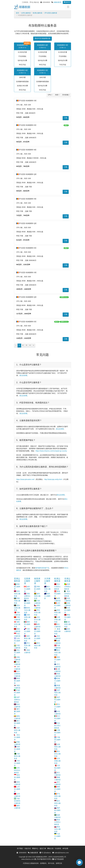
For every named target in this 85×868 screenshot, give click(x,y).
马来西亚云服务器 (17, 730)
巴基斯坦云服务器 (17, 756)
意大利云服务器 (57, 718)
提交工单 (43, 848)
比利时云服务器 (57, 605)
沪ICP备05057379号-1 (44, 859)
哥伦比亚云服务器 (37, 612)
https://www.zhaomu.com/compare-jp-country (51, 451)
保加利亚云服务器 (57, 612)
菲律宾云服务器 (17, 749)
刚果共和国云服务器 (67, 587)
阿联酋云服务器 (17, 587)
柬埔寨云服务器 (17, 681)
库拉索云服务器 (27, 603)
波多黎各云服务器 (27, 638)
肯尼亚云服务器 (67, 610)
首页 (17, 13)
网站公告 (50, 848)
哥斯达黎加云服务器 (27, 596)
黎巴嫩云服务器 (17, 711)
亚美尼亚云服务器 (17, 594)
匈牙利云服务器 (57, 700)
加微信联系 (57, 2)
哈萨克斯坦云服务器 (17, 700)
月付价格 (65, 95)
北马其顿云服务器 (57, 761)
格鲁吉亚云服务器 (17, 624)
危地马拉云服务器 (27, 610)
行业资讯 (58, 848)
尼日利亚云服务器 (67, 624)
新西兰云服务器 (47, 596)
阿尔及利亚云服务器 (67, 594)
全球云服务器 (26, 13)
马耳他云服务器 (57, 768)
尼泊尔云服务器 (17, 737)
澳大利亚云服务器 (47, 589)
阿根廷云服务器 (37, 589)
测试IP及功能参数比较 (42, 38)
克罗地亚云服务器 (57, 693)
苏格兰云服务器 (57, 681)
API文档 (65, 848)
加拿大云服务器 (27, 589)
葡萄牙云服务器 (57, 789)
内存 (57, 95)
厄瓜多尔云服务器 (37, 620)
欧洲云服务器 (38, 13)
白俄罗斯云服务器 (57, 620)
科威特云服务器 (17, 693)
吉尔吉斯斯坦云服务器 (17, 674)
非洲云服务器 (67, 580)
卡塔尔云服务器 (17, 763)
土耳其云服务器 (17, 789)
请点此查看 (23, 375)
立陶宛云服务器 (57, 733)
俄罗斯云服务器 (57, 810)
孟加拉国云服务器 (17, 608)
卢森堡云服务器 (57, 740)
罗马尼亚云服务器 (51, 13)
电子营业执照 (59, 859)
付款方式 (28, 848)
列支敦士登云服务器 (57, 725)
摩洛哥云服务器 (67, 617)
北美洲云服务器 (27, 581)
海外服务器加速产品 (42, 568)
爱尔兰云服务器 (57, 707)
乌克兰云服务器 (57, 836)
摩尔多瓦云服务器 (57, 754)
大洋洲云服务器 (47, 581)
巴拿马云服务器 (27, 631)
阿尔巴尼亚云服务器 (57, 587)
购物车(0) (67, 2)
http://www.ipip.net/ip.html (53, 479)
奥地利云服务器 (57, 594)
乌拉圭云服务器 (37, 638)
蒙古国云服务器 (17, 723)
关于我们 (20, 848)
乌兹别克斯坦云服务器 (17, 801)
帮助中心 (35, 848)
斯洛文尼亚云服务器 (57, 822)
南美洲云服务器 (37, 581)
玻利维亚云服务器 (37, 596)
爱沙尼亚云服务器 (57, 652)
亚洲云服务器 (17, 580)
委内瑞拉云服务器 (37, 645)
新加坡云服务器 (17, 777)
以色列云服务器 (17, 641)
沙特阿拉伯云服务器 (17, 770)
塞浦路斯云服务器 (57, 631)
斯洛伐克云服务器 (57, 829)
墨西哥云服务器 (27, 624)
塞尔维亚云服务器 (57, 803)
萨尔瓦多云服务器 (27, 645)
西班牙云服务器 (57, 660)
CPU (50, 95)
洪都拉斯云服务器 (27, 617)
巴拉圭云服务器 (37, 631)
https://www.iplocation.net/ (25, 479)
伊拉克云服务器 (17, 652)
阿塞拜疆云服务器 (17, 601)
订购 (66, 118)
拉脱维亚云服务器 (57, 747)
